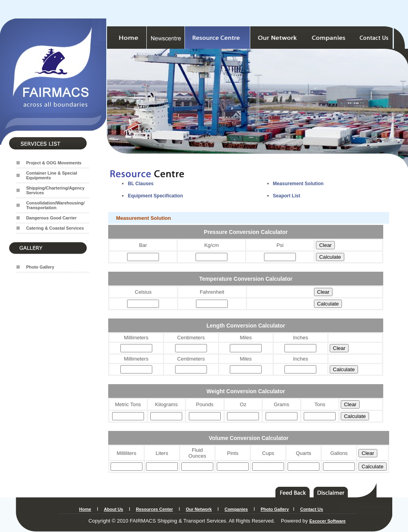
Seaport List (287, 196)
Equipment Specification (155, 196)
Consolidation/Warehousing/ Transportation (55, 205)
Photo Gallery (40, 267)
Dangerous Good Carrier (51, 218)
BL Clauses (141, 184)
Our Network (199, 509)
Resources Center (154, 509)
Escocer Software (327, 521)
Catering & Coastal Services (55, 228)
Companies (236, 509)
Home (85, 509)
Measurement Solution (298, 184)
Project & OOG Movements (54, 163)
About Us (114, 509)
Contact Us (312, 509)
